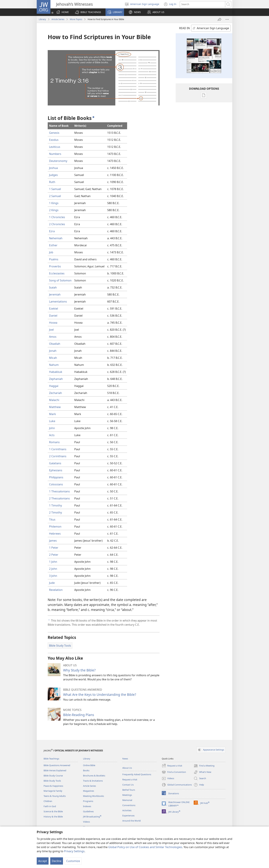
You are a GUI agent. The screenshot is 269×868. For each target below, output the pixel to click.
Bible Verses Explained (55, 770)
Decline (57, 861)
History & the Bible (53, 817)
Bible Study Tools (52, 781)
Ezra (52, 231)
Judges (53, 175)
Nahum (54, 365)
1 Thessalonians (59, 491)
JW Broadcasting (92, 817)
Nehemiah (56, 238)
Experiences (128, 816)
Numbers (55, 154)
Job (51, 252)
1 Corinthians (58, 449)
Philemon (55, 527)
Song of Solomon (60, 280)
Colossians (56, 484)
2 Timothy (55, 512)
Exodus (54, 140)
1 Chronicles (57, 217)
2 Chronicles (57, 224)
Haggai (54, 386)
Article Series (58, 19)
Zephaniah (56, 379)
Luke (52, 421)
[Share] (220, 19)
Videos (86, 822)
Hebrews (55, 534)
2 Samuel (55, 196)
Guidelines (88, 811)
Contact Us (128, 785)
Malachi (54, 400)
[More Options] (227, 19)
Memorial (127, 800)
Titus (52, 519)
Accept (43, 861)
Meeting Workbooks (93, 796)
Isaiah (53, 287)
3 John (53, 576)
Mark (52, 414)
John (52, 428)
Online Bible (89, 765)
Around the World (131, 821)
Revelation (56, 590)
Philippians (56, 477)
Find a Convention (174, 772)
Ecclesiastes (57, 273)
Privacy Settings (74, 851)
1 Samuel (55, 189)
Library (42, 19)
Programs (88, 801)
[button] (88, 12)
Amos (53, 337)
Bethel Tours (129, 790)
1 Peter (54, 548)
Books (86, 770)
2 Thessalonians (59, 498)
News (125, 759)
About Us (127, 768)
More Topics (76, 19)
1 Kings (54, 203)
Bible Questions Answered (57, 765)
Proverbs (55, 266)
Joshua (53, 168)
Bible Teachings (51, 759)
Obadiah (55, 344)
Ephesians (56, 470)
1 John (53, 562)
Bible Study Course (53, 776)
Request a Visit (130, 780)
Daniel (53, 316)
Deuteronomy (58, 161)
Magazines (89, 791)
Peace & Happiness (53, 786)
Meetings (127, 795)
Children (48, 801)
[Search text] (203, 4)
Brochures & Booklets (94, 776)
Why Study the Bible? (79, 670)
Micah (53, 358)
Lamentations (58, 302)
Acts (52, 435)
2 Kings (54, 210)
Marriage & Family (53, 791)
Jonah (53, 351)
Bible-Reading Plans (79, 715)
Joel (51, 330)
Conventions (129, 805)
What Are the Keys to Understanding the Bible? (100, 695)
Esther (53, 245)
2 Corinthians (58, 456)
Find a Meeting (204, 766)
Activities (127, 810)
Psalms (54, 259)
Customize (73, 861)
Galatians (55, 463)
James (53, 541)
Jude (52, 583)
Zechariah (55, 393)
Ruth (52, 182)
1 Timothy (55, 505)
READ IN (184, 28)
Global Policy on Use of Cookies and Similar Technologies (145, 847)
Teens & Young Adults (55, 796)
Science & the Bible (53, 811)
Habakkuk (56, 372)
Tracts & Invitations (93, 781)
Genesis (54, 133)
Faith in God (50, 806)
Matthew (55, 407)
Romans (54, 442)
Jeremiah (55, 294)
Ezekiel (54, 309)
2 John (53, 569)
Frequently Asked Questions (137, 774)
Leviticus (55, 147)
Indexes (87, 806)
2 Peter (54, 555)
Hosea (53, 323)
